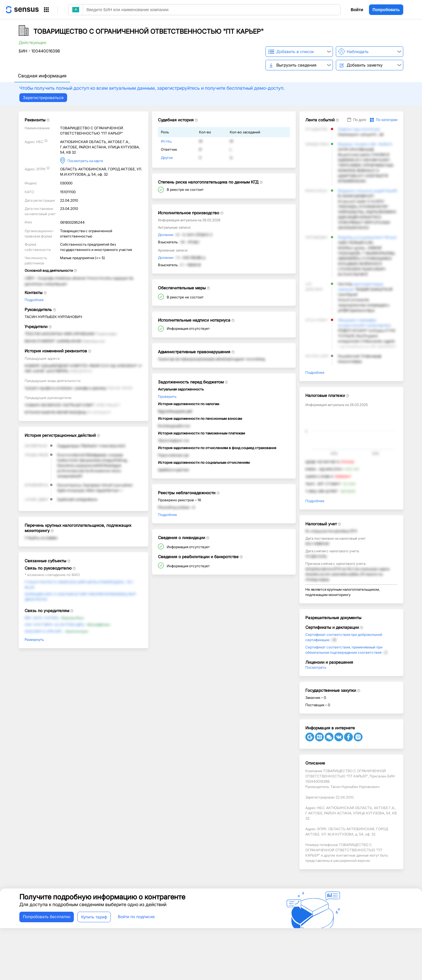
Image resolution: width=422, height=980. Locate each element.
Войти (357, 10)
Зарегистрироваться (43, 97)
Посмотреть (316, 667)
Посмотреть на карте (85, 161)
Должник (166, 235)
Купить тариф (94, 917)
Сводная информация (42, 76)
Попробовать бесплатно (47, 917)
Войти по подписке (136, 917)
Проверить (167, 396)
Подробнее (34, 300)
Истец (166, 141)
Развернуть (34, 640)
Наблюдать (358, 51)
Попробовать (386, 10)
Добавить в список (295, 51)
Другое (167, 158)
